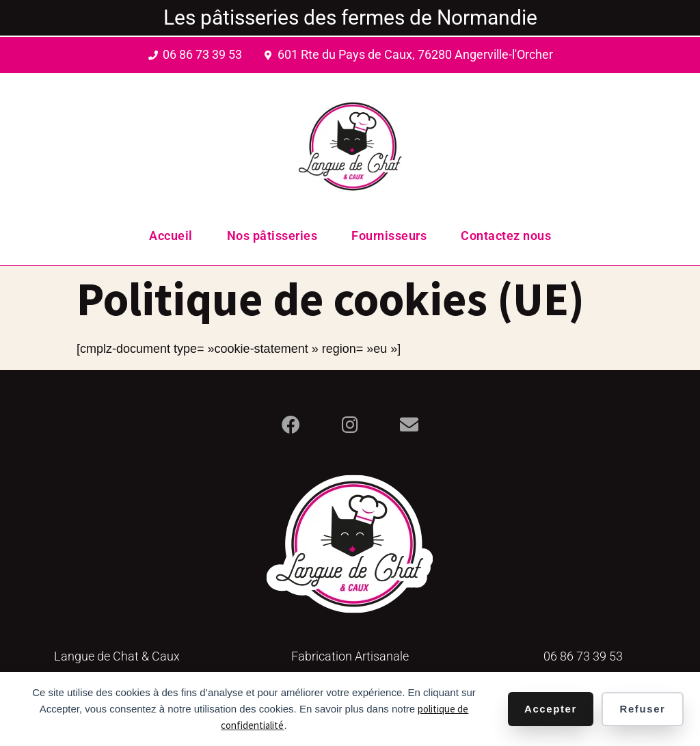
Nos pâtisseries (272, 236)
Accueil (171, 236)
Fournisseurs (389, 236)
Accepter (551, 709)
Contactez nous (506, 236)
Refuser (642, 709)
